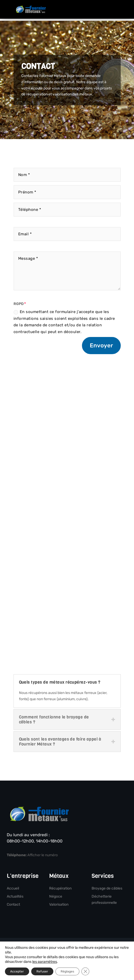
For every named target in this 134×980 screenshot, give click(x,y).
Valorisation (59, 904)
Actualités (15, 896)
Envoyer (101, 345)
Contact (13, 904)
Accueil (13, 888)
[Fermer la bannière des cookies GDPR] (85, 971)
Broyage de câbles (107, 888)
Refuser (42, 971)
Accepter (17, 971)
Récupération (60, 888)
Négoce (56, 896)
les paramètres (45, 962)
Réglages (67, 971)
